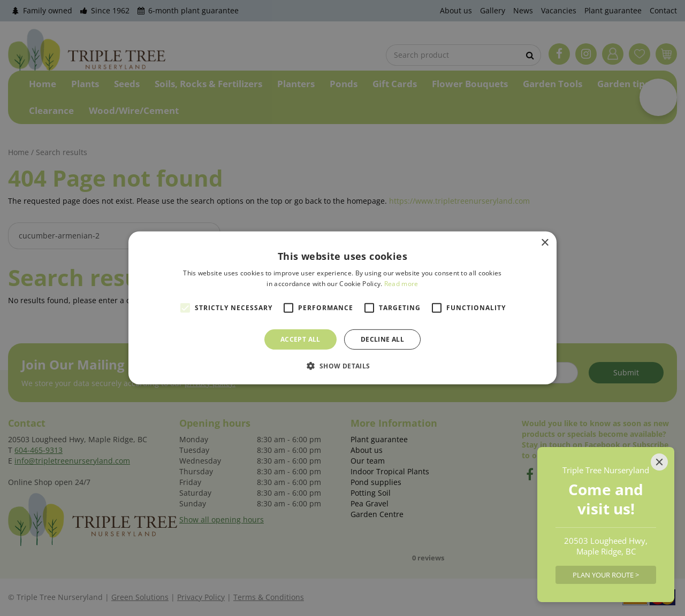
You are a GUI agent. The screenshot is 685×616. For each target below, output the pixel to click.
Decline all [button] (382, 339)
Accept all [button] (300, 339)
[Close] (659, 462)
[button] (342, 366)
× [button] (545, 243)
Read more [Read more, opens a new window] (401, 284)
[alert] (342, 308)
